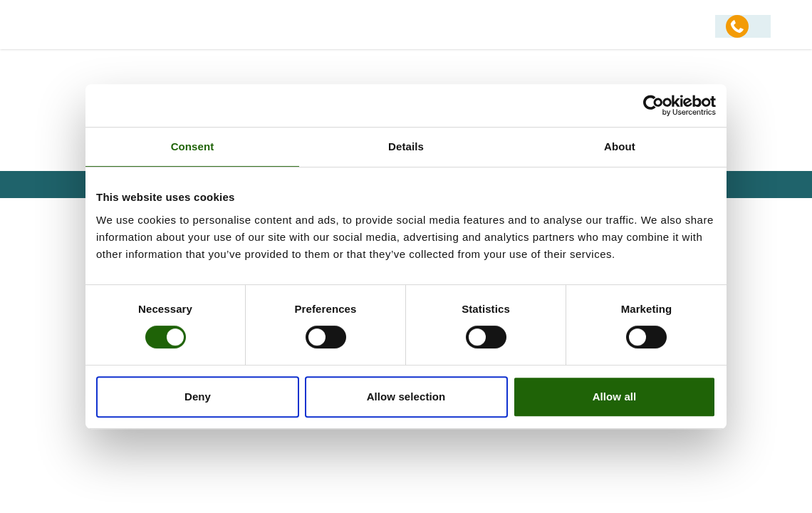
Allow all (615, 397)
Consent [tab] (193, 146)
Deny (198, 397)
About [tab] (620, 146)
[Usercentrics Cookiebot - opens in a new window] (654, 105)
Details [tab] (406, 146)
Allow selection (406, 397)
